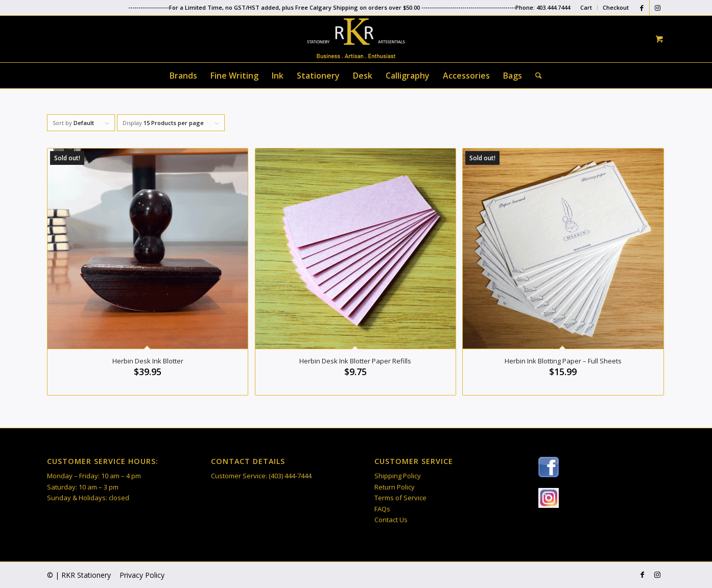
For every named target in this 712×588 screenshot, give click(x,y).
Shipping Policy (398, 476)
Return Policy (395, 487)
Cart (586, 7)
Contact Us (391, 520)
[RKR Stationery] (356, 38)
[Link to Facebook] (642, 8)
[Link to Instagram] (657, 8)
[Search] (535, 76)
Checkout (616, 7)
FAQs (382, 509)
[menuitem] (586, 8)
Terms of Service (400, 498)
